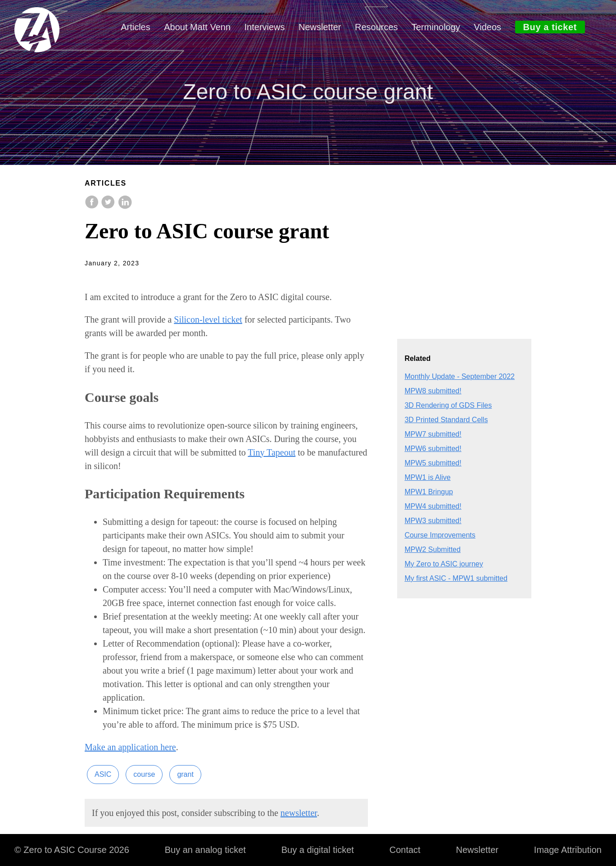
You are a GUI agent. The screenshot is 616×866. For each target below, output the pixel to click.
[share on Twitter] (109, 207)
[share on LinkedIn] (125, 207)
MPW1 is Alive (427, 477)
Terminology (436, 27)
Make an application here (130, 747)
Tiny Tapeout (272, 452)
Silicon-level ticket (208, 319)
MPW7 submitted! (433, 434)
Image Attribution (568, 850)
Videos (487, 27)
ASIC (103, 774)
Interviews (265, 27)
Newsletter (320, 27)
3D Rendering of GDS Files (448, 405)
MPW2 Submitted (432, 549)
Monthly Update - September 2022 (460, 376)
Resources (376, 27)
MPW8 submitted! (433, 391)
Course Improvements (440, 535)
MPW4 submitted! (433, 506)
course (144, 774)
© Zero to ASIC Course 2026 (72, 850)
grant (185, 774)
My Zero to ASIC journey (444, 564)
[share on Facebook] (93, 207)
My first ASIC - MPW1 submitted (456, 578)
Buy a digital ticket (318, 850)
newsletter (299, 813)
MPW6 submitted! (433, 449)
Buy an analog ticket (205, 850)
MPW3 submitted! (433, 521)
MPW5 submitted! (433, 463)
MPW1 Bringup (429, 492)
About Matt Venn (197, 27)
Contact (405, 850)
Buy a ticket (550, 27)
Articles (136, 27)
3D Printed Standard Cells (446, 420)
